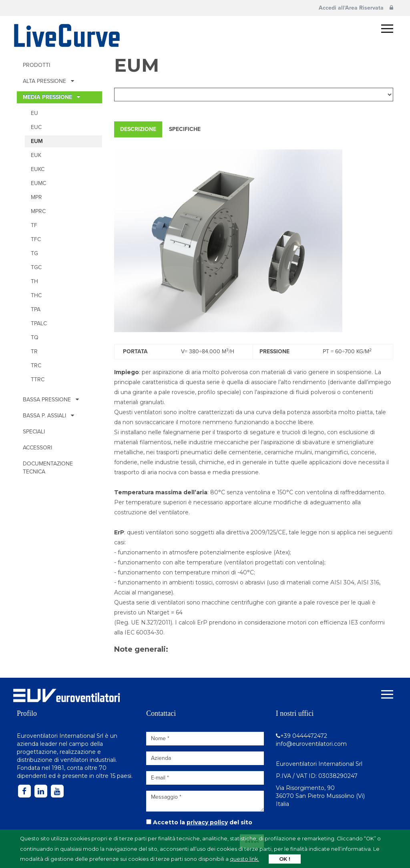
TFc (36, 239)
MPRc (38, 211)
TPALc (39, 323)
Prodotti (36, 65)
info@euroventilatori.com (311, 744)
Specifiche (185, 129)
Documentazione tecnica (48, 468)
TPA (36, 309)
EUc (36, 127)
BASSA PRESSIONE (51, 400)
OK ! (285, 859)
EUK (36, 155)
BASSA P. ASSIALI (48, 416)
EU (34, 113)
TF (34, 225)
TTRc (38, 380)
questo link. (244, 859)
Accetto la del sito (203, 822)
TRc (36, 366)
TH (34, 281)
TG (34, 253)
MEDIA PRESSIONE (51, 97)
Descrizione (138, 129)
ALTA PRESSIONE (48, 81)
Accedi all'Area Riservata (356, 8)
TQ (35, 337)
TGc (36, 267)
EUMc (38, 183)
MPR (36, 197)
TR (34, 351)
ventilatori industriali (88, 760)
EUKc (38, 169)
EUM (37, 141)
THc (36, 295)
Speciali (34, 432)
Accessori (37, 448)
